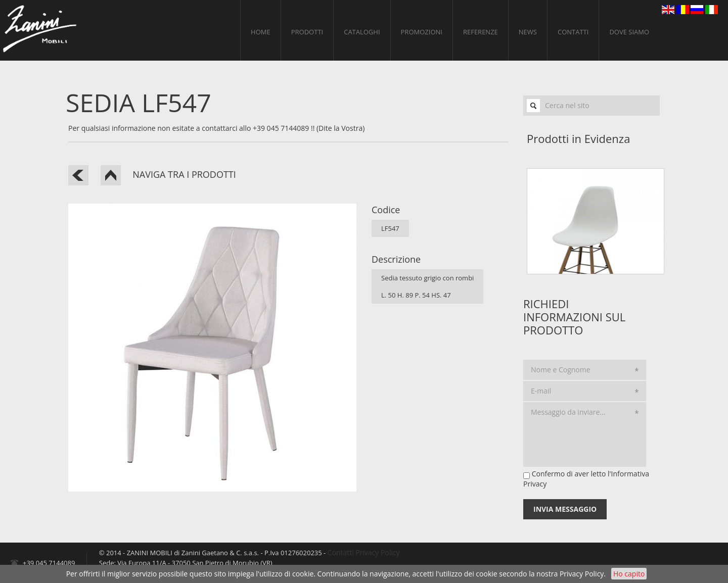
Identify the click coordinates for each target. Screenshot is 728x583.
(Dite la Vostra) (340, 128)
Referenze (481, 32)
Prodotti (307, 32)
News (528, 32)
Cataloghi (362, 32)
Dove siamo (629, 32)
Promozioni (422, 32)
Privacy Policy (582, 574)
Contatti (573, 32)
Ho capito (629, 574)
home (261, 32)
